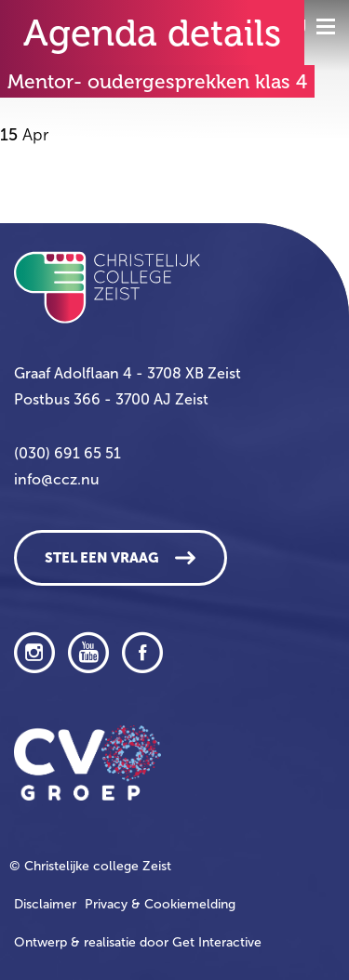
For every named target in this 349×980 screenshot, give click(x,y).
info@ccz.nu (57, 479)
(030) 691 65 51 (67, 453)
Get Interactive (217, 942)
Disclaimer (45, 904)
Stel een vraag (102, 558)
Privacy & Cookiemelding (160, 904)
